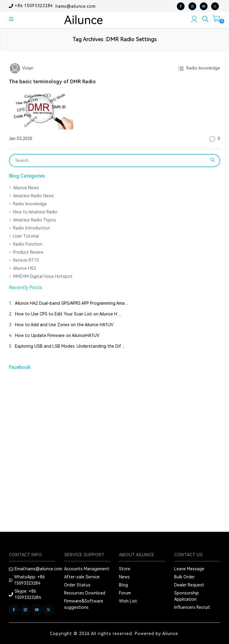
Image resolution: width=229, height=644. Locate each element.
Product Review (28, 252)
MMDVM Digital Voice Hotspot (43, 276)
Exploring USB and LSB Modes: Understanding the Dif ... (70, 346)
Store (125, 569)
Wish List (128, 601)
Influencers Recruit (192, 607)
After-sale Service (82, 577)
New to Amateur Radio (35, 212)
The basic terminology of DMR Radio (52, 82)
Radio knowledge (202, 68)
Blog (123, 585)
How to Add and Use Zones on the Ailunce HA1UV (64, 325)
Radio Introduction (32, 228)
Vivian (27, 68)
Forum (125, 593)
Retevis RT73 (26, 260)
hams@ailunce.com (75, 6)
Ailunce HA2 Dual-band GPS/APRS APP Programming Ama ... (72, 303)
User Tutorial (26, 236)
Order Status (77, 585)
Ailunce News (26, 188)
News (124, 577)
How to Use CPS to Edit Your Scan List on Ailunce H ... (68, 314)
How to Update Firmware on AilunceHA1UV (57, 335)
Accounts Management (87, 569)
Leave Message (189, 569)
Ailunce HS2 (25, 268)
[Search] (111, 161)
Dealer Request (189, 585)
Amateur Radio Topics (35, 220)
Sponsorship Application (187, 596)
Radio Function (28, 244)
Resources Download (85, 593)
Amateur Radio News (34, 196)
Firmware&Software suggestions (84, 604)
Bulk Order (184, 577)
